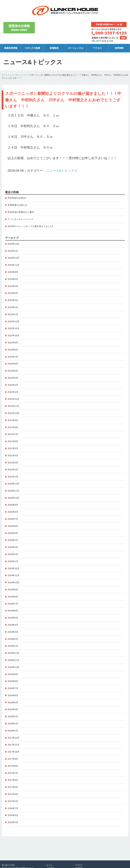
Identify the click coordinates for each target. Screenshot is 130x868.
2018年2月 (13, 724)
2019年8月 (13, 597)
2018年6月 (13, 695)
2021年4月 (13, 456)
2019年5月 (13, 618)
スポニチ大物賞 (32, 48)
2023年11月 (13, 265)
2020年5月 (13, 533)
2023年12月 (13, 258)
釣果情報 (50, 849)
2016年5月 (13, 815)
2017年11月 (13, 745)
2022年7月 (13, 357)
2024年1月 (13, 251)
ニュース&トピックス (18, 75)
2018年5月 (13, 702)
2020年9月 (13, 505)
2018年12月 (13, 653)
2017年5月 (13, 787)
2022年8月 (13, 350)
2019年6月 (13, 611)
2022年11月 (13, 328)
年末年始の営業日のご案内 (21, 212)
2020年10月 (13, 498)
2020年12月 (13, 484)
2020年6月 (13, 526)
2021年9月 (13, 420)
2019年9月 (13, 590)
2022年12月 (13, 321)
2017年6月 (13, 780)
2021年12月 (13, 399)
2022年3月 (13, 385)
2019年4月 (13, 625)
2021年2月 (13, 470)
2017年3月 (13, 801)
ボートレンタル (76, 48)
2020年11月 (13, 491)
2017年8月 (13, 766)
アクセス (97, 48)
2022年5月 (13, 371)
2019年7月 (13, 604)
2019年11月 (13, 575)
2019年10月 (13, 582)
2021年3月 (13, 463)
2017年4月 (13, 794)
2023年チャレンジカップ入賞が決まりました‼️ (30, 226)
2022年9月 (13, 343)
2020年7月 (13, 519)
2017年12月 (13, 738)
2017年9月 (13, 759)
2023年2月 (13, 307)
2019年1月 (13, 646)
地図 (123, 38)
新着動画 (54, 48)
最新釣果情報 (11, 48)
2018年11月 (13, 660)
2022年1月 (13, 392)
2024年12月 (13, 244)
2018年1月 (13, 731)
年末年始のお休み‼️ (17, 198)
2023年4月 (13, 293)
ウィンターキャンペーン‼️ (20, 219)
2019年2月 (13, 639)
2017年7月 (13, 773)
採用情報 (119, 48)
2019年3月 (13, 632)
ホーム (4, 75)
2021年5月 (13, 448)
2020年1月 (13, 561)
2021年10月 (13, 413)
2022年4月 (13, 378)
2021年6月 (13, 441)
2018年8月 (13, 681)
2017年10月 (13, 752)
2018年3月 (13, 716)
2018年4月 (13, 709)
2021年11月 (13, 406)
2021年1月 (13, 477)
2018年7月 (13, 688)
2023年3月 (13, 300)
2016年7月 (13, 808)
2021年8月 (13, 427)
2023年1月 (13, 314)
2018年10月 (13, 667)
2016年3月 (13, 822)
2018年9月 (13, 674)
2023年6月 (13, 279)
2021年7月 (13, 434)
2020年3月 (13, 547)
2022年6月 (13, 364)
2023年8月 (13, 272)
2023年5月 (13, 286)
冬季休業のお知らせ (18, 205)
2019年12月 (13, 568)
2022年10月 (13, 336)
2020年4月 (13, 540)
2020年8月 (13, 512)
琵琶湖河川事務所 (19, 27)
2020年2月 (13, 554)
